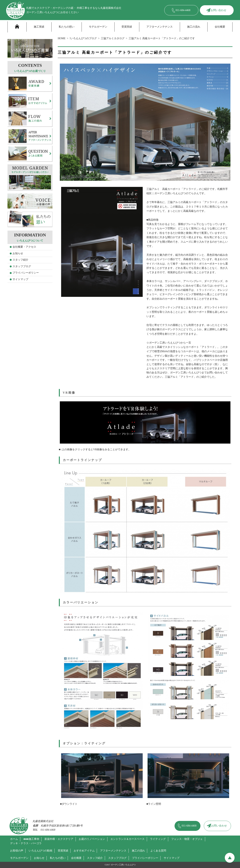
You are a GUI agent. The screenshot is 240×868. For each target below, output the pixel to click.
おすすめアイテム (84, 851)
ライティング (158, 839)
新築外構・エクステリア (59, 839)
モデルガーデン (98, 27)
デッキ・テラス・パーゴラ (26, 843)
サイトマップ (20, 279)
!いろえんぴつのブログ (83, 38)
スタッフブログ (22, 266)
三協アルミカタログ (113, 38)
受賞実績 (127, 27)
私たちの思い (58, 858)
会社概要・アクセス (24, 247)
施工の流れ (194, 27)
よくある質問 (158, 851)
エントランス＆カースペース (127, 839)
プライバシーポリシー (26, 273)
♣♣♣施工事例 (31, 839)
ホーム (14, 839)
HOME (62, 38)
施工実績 (39, 27)
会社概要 (220, 27)
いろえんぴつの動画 (40, 851)
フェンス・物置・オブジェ (187, 839)
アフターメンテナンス (160, 27)
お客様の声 (17, 851)
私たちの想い (67, 27)
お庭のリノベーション (92, 839)
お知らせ (18, 253)
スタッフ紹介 (20, 260)
